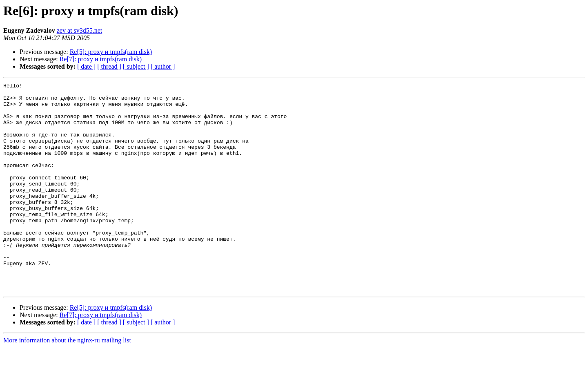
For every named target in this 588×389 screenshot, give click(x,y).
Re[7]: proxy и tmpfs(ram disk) (101, 59)
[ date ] (86, 66)
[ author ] (163, 66)
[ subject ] (136, 66)
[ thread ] (109, 66)
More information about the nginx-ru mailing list (67, 382)
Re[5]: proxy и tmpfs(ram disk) (111, 52)
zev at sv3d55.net (80, 30)
